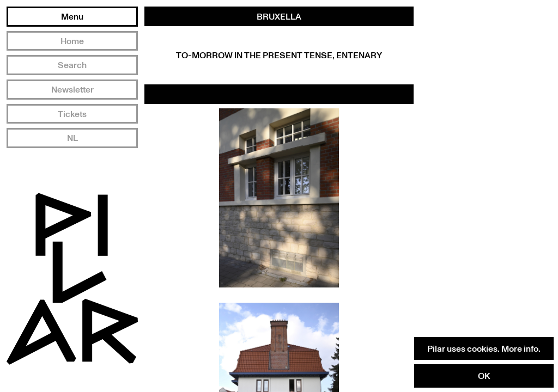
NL (72, 138)
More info (520, 348)
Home (72, 41)
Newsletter (72, 89)
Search (72, 65)
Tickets (72, 114)
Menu (72, 16)
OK (484, 376)
